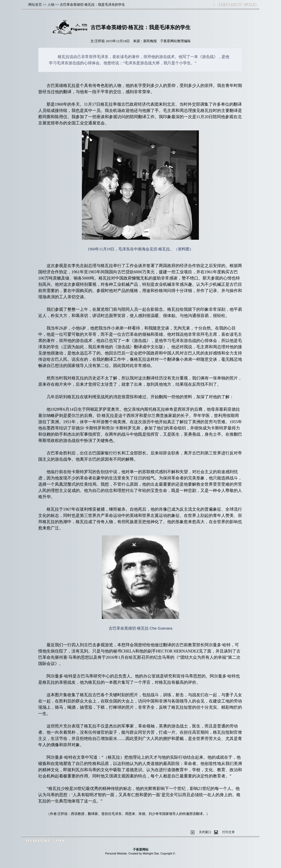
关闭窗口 (205, 832)
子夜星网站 (141, 850)
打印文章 (228, 832)
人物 (51, 5)
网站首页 (35, 5)
